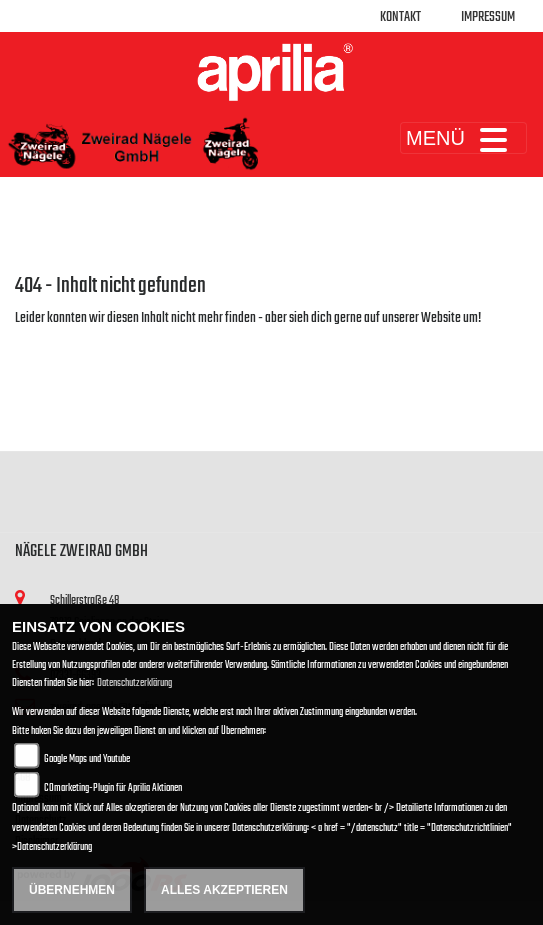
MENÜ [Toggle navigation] (463, 138)
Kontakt (400, 17)
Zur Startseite (47, 342)
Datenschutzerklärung (134, 683)
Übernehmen (72, 890)
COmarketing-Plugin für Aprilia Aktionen (113, 788)
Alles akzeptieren (224, 890)
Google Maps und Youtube (87, 759)
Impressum (488, 17)
